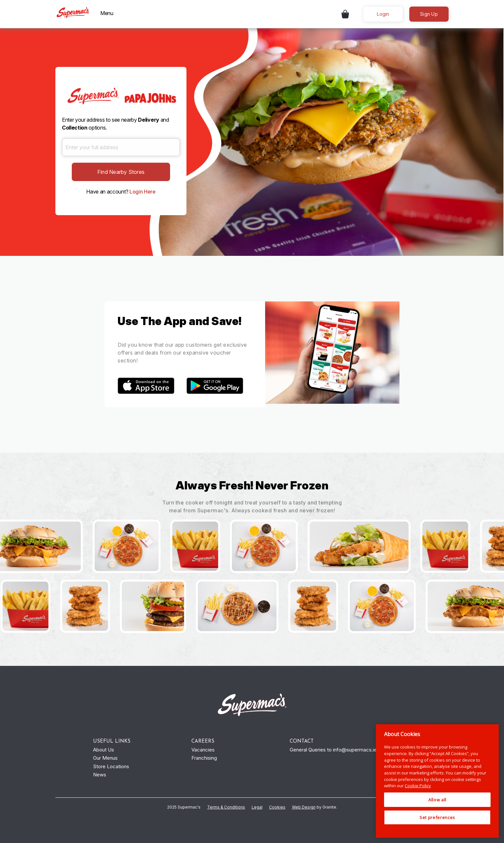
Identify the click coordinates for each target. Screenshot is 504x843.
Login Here (143, 192)
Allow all (437, 800)
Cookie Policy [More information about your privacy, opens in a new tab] (418, 786)
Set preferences (437, 817)
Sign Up (429, 14)
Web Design (304, 807)
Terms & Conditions (226, 807)
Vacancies (203, 750)
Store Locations (111, 766)
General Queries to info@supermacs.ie (333, 750)
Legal (257, 807)
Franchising (204, 758)
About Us (104, 750)
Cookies (277, 807)
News (100, 775)
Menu (107, 13)
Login (383, 14)
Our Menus (105, 758)
